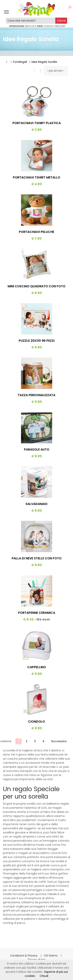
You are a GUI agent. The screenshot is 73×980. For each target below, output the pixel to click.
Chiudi (44, 976)
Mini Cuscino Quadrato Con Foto (36, 286)
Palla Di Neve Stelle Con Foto (37, 558)
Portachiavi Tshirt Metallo (36, 177)
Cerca (61, 21)
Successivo (59, 741)
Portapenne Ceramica (37, 613)
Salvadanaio (36, 504)
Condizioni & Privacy (24, 956)
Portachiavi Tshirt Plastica (37, 123)
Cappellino (37, 667)
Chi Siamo (51, 956)
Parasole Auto (37, 449)
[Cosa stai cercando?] (31, 21)
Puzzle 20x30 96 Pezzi (37, 341)
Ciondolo (36, 722)
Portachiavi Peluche (36, 232)
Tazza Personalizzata (36, 395)
